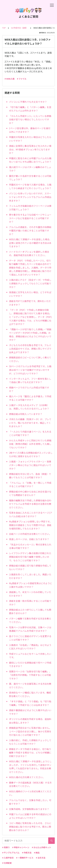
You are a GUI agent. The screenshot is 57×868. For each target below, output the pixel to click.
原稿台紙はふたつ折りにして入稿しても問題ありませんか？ (30, 611)
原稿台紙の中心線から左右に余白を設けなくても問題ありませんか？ (30, 493)
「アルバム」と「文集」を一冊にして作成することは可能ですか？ (30, 485)
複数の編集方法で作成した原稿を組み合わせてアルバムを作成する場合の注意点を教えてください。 (30, 504)
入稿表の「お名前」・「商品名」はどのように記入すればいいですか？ (30, 647)
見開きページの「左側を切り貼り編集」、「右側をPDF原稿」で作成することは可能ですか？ (30, 675)
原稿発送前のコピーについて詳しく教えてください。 (30, 359)
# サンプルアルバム (11, 853)
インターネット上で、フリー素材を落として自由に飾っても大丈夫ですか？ (30, 380)
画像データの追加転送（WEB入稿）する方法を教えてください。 (30, 784)
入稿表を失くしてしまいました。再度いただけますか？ (30, 576)
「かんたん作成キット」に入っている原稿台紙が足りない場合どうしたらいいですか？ (30, 119)
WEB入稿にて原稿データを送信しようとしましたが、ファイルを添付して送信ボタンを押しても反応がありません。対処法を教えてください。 (30, 767)
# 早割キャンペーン (21, 847)
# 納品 (37, 853)
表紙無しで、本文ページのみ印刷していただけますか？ (30, 594)
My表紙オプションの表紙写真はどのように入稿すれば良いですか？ (31, 585)
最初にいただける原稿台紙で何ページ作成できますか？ (30, 664)
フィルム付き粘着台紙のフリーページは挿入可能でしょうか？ (30, 208)
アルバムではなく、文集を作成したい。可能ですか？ (30, 802)
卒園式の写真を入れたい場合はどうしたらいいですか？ (30, 139)
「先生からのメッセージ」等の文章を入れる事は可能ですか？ (30, 546)
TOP (4, 28)
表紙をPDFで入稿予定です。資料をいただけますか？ (30, 303)
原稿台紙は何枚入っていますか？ (26, 414)
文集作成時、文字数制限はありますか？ (29, 809)
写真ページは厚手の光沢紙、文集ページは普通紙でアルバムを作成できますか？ (30, 629)
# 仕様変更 (7, 863)
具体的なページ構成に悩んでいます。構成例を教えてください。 (30, 694)
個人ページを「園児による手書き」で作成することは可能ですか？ (30, 398)
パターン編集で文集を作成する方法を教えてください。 (30, 620)
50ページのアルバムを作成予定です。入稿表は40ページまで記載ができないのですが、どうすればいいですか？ (30, 370)
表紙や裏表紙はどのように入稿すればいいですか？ (30, 712)
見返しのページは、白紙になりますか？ (29, 539)
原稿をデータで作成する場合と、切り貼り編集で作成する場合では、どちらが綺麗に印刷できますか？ (30, 753)
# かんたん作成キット (41, 847)
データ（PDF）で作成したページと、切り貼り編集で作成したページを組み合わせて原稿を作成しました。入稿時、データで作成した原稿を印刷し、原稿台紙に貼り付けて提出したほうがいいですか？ (30, 268)
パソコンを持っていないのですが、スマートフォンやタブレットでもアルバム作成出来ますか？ (30, 197)
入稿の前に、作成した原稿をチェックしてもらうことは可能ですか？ (30, 742)
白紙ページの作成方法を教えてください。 (30, 534)
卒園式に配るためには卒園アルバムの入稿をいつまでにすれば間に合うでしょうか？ (30, 160)
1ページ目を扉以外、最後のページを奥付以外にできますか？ (30, 130)
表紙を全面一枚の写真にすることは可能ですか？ (30, 603)
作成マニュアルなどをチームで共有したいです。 (30, 656)
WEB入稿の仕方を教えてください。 (27, 777)
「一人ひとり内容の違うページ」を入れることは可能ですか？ (30, 433)
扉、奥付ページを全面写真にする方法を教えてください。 (30, 685)
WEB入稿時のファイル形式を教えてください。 (30, 793)
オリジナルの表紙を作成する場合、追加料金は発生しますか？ (30, 721)
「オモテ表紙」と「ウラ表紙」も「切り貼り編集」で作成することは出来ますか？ (30, 703)
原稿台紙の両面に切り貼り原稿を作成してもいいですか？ (30, 567)
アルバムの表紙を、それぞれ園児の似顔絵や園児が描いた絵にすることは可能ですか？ (30, 231)
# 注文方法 (41, 858)
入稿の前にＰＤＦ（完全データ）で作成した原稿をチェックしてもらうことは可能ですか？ (30, 283)
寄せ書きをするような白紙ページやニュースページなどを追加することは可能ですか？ (30, 218)
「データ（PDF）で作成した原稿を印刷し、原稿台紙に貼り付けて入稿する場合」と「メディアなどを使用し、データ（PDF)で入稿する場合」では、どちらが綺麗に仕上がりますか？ (30, 317)
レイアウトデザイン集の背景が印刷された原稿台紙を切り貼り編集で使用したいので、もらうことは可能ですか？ (30, 557)
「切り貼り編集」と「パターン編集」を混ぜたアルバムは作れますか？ (30, 109)
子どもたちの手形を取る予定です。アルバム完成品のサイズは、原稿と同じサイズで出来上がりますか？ (30, 349)
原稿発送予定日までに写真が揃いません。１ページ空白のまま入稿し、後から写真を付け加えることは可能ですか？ (30, 731)
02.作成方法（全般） (20, 28)
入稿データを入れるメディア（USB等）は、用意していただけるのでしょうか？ (29, 407)
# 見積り (6, 847)
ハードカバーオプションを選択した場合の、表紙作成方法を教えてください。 (29, 253)
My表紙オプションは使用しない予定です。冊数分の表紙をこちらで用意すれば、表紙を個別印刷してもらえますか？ (30, 525)
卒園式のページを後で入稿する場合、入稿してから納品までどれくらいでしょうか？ (30, 186)
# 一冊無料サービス (25, 858)
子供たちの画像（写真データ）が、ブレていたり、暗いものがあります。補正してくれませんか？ (30, 423)
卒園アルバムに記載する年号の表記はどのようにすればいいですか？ (30, 816)
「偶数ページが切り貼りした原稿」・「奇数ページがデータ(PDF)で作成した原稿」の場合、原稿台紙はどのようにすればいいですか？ (30, 335)
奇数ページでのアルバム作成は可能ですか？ (29, 389)
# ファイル (22, 79)
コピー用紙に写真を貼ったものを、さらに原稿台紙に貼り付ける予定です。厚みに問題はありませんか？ (30, 827)
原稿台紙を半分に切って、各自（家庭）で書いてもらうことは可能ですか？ (30, 476)
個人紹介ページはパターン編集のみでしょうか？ (30, 169)
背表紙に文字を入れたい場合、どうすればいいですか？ (30, 294)
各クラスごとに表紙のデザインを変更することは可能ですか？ (30, 638)
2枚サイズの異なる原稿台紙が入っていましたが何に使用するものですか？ (31, 454)
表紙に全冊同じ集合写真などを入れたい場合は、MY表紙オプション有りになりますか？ (30, 149)
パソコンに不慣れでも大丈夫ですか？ (28, 102)
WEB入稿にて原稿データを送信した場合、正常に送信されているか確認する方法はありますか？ (30, 243)
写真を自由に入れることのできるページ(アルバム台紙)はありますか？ (31, 514)
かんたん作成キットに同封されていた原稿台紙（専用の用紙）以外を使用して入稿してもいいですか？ (30, 444)
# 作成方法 (27, 853)
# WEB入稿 (10, 79)
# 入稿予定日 (8, 858)
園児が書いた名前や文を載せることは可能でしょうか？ (30, 178)
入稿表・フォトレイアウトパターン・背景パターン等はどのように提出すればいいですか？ (30, 465)
